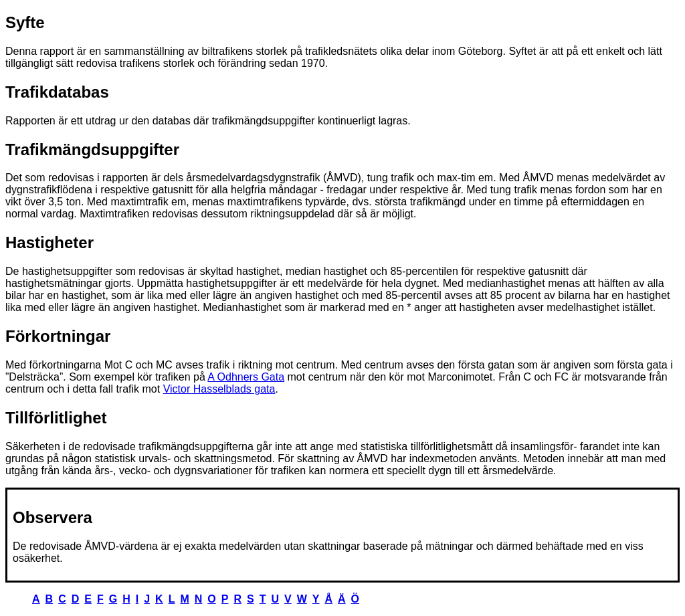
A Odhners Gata (246, 377)
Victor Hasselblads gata (219, 389)
